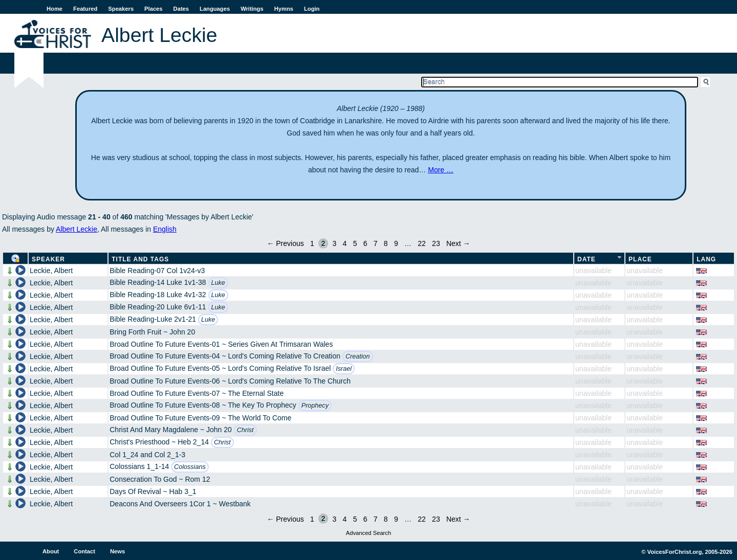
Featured (85, 9)
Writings (252, 9)
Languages (215, 9)
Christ (245, 430)
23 (436, 243)
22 (422, 243)
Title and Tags (140, 259)
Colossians (190, 467)
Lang (706, 259)
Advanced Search (368, 533)
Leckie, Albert (51, 271)
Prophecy (315, 406)
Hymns (284, 9)
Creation (358, 356)
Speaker (48, 259)
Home (55, 9)
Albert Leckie (77, 229)
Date (587, 259)
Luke (218, 283)
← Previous (285, 243)
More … (441, 170)
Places (153, 9)
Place (640, 259)
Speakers (121, 9)
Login (312, 9)
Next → (458, 243)
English (165, 229)
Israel (344, 369)
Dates (181, 9)
